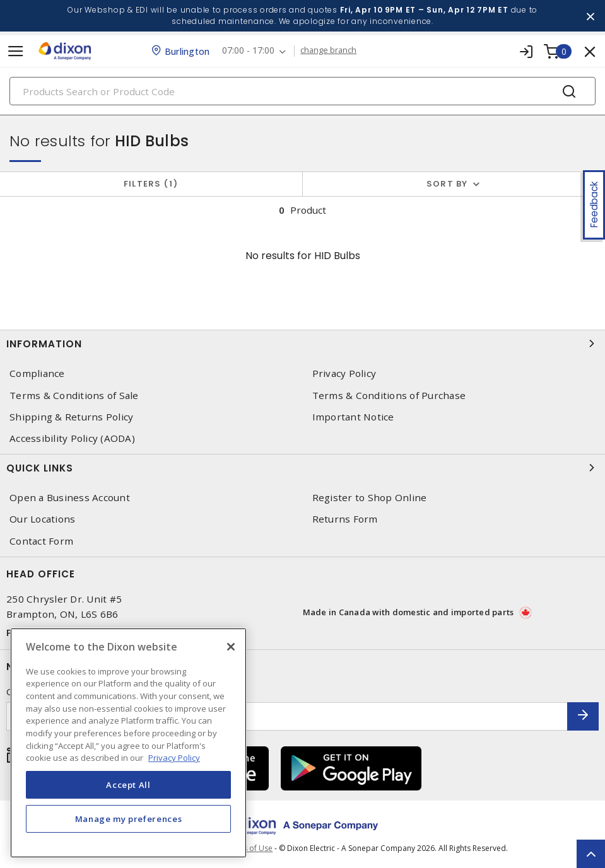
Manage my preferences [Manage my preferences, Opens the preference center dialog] (129, 819)
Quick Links (302, 468)
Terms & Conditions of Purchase (389, 396)
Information (302, 344)
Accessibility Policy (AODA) (72, 438)
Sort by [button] (447, 184)
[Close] (231, 647)
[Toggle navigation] (16, 51)
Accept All (128, 785)
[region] (128, 743)
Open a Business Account (70, 498)
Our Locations (42, 519)
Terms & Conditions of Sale (74, 396)
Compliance (37, 373)
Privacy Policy (344, 373)
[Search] (302, 91)
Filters (151, 184)
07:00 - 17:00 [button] (248, 51)
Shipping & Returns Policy (71, 417)
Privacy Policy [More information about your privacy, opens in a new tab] (174, 758)
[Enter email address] (287, 716)
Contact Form (41, 541)
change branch (329, 50)
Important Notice (353, 417)
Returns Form (345, 519)
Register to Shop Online (370, 498)
